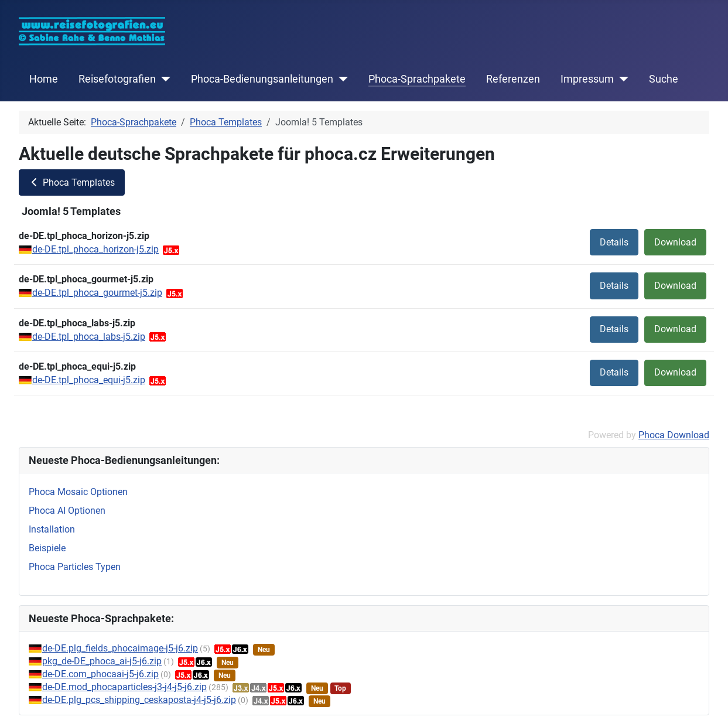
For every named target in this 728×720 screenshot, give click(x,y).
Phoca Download (674, 435)
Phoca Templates (72, 182)
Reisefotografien (117, 79)
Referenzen (513, 79)
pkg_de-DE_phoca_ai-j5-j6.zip (102, 661)
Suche (664, 79)
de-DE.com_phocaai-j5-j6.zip (100, 674)
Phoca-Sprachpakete (417, 79)
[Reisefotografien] (163, 79)
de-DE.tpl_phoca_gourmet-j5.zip (97, 293)
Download (675, 242)
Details (614, 242)
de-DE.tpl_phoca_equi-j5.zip (89, 380)
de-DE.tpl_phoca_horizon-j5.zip (95, 249)
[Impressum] (621, 79)
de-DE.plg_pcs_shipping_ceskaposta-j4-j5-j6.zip (139, 700)
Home (44, 79)
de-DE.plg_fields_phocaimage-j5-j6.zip (120, 648)
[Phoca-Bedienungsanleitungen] (341, 79)
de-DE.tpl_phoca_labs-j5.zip (89, 337)
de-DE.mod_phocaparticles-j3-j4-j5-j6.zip (124, 687)
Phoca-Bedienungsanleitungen (262, 79)
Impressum (587, 79)
